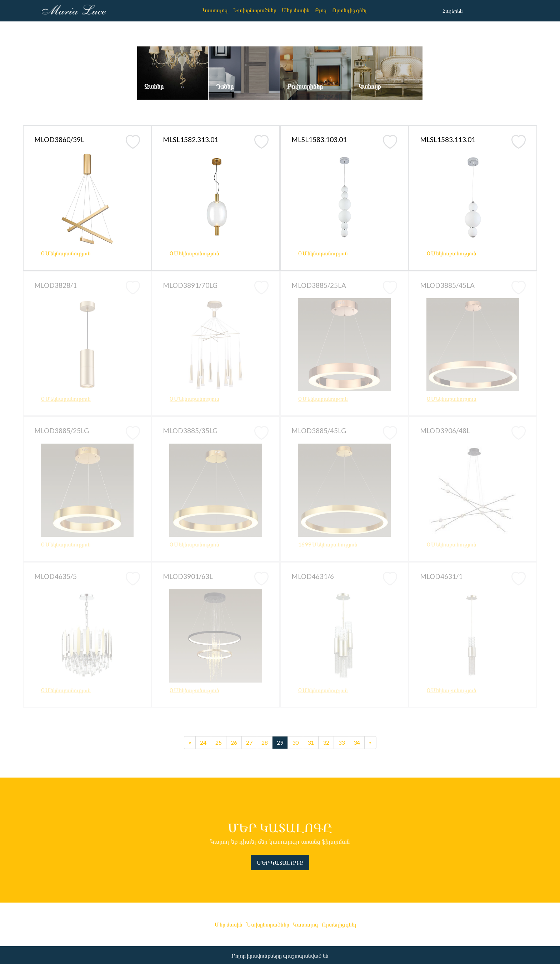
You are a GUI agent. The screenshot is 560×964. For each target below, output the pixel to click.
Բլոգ (321, 10)
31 (311, 742)
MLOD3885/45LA (447, 285)
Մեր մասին (296, 10)
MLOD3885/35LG (190, 431)
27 (249, 742)
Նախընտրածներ (255, 10)
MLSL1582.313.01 (191, 139)
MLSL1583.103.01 (319, 139)
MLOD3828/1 (56, 285)
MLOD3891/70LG (190, 285)
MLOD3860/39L (59, 139)
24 (203, 742)
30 (295, 742)
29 (280, 742)
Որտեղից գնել (349, 10)
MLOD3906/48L (445, 431)
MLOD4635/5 (56, 576)
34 (357, 742)
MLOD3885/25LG (62, 431)
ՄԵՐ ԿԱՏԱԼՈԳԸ (280, 862)
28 (265, 742)
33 (341, 742)
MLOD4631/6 (313, 576)
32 (326, 742)
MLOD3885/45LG (319, 431)
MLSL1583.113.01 (448, 139)
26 (234, 742)
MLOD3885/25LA (319, 285)
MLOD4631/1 (441, 576)
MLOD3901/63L (188, 576)
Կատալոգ (215, 10)
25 (219, 742)
